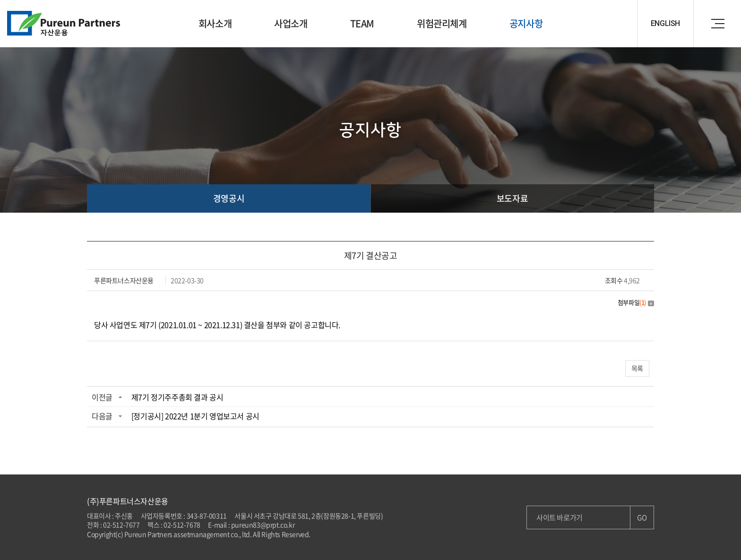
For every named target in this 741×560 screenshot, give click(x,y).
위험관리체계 (442, 23)
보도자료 (512, 198)
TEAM (362, 23)
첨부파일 (636, 302)
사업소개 (291, 23)
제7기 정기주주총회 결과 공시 (177, 397)
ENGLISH (665, 23)
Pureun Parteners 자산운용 (64, 24)
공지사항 (526, 23)
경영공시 (229, 198)
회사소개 (215, 23)
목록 (637, 368)
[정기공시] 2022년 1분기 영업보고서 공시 (195, 416)
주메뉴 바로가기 (0, 0)
